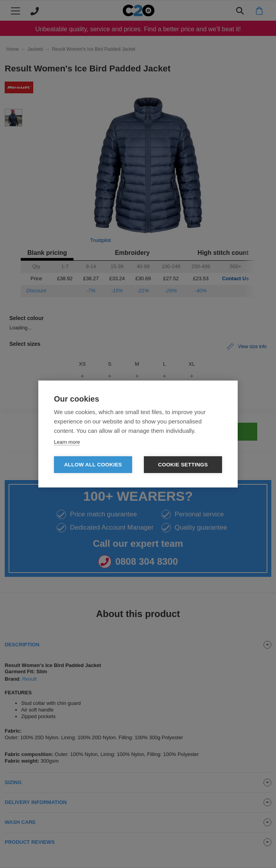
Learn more (67, 442)
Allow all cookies (93, 465)
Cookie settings (183, 465)
